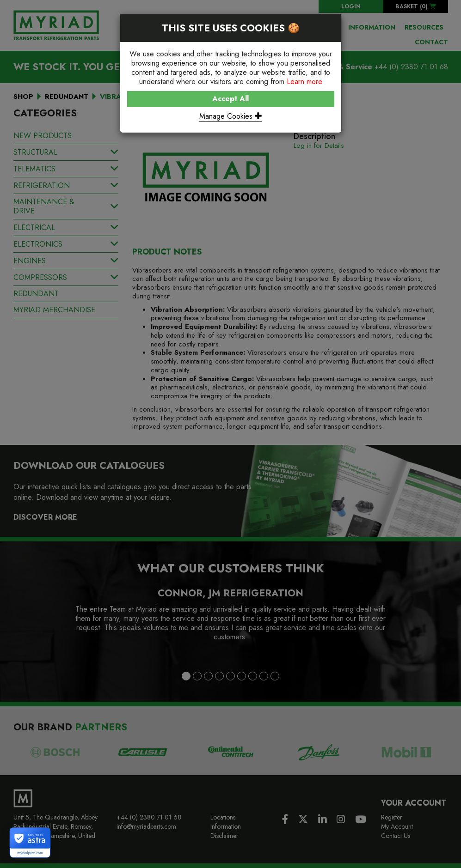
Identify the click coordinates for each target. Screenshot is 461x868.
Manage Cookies (231, 116)
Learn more (304, 82)
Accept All (230, 99)
